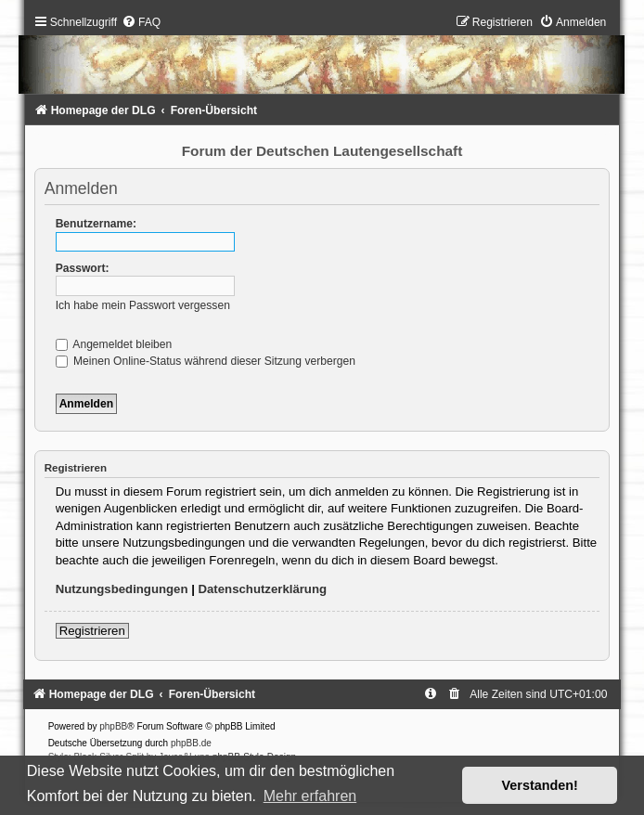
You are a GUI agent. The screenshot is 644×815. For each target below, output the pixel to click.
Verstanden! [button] (540, 785)
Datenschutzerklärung (263, 589)
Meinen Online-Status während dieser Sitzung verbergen (206, 361)
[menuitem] (141, 22)
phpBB (113, 726)
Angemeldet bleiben (114, 344)
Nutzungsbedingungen (122, 589)
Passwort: (83, 268)
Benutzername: (96, 224)
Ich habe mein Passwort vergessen (143, 305)
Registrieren (92, 631)
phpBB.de (191, 743)
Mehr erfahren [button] (310, 796)
